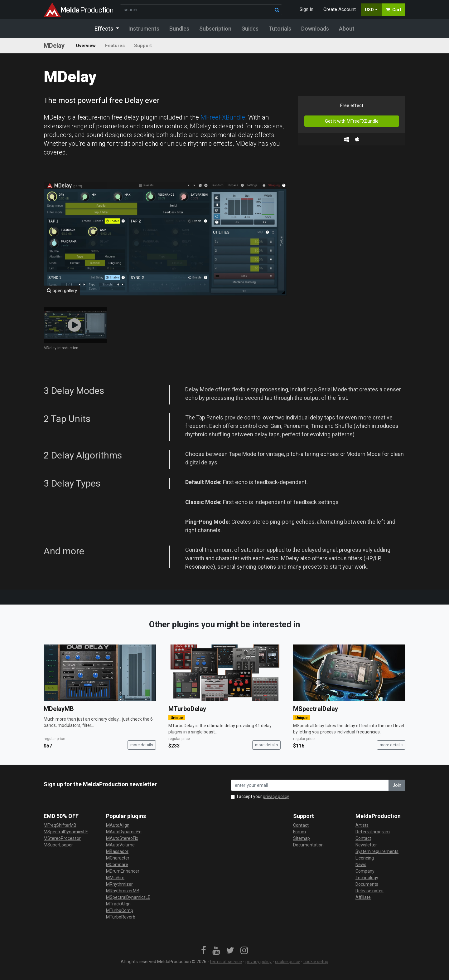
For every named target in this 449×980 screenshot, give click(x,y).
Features (115, 46)
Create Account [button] (340, 9)
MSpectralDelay (316, 709)
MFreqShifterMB (60, 825)
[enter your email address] (310, 785)
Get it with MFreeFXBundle (352, 121)
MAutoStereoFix (122, 838)
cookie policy (287, 962)
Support (143, 46)
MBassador (117, 851)
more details (142, 745)
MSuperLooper (58, 845)
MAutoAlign (118, 825)
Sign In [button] (307, 9)
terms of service (226, 962)
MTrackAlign (118, 904)
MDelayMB (59, 709)
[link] (204, 951)
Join (397, 785)
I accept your (263, 796)
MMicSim (115, 878)
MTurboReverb (121, 917)
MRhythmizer (119, 884)
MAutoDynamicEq (124, 832)
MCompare (117, 865)
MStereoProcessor (62, 838)
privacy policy (276, 796)
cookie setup (316, 962)
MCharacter (118, 858)
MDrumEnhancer (123, 871)
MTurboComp (120, 910)
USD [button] (369, 10)
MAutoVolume (120, 845)
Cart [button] (393, 10)
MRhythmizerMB (123, 891)
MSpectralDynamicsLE (66, 832)
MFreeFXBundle (223, 117)
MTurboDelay (187, 709)
